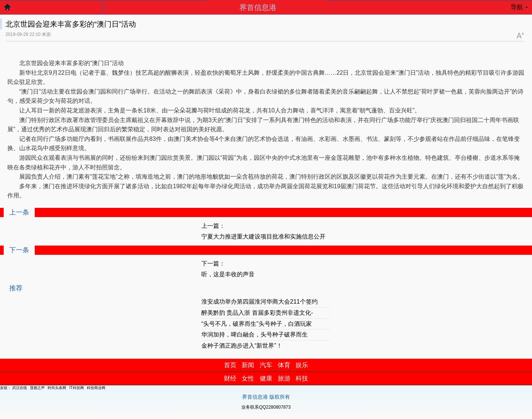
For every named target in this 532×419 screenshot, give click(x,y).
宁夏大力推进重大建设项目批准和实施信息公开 (263, 236)
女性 (248, 379)
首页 (230, 365)
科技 (302, 379)
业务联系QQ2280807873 (266, 407)
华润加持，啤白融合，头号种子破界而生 (255, 334)
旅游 (284, 379)
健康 (266, 379)
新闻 (248, 365)
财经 (230, 379)
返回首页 (11, 9)
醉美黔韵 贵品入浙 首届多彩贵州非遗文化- (257, 313)
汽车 (266, 365)
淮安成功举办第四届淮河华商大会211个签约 (260, 302)
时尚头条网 (57, 388)
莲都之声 (37, 388)
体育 (284, 365)
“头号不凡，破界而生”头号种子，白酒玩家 (257, 324)
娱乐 (302, 365)
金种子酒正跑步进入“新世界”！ (242, 346)
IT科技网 (77, 388)
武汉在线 (20, 388)
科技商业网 (96, 388)
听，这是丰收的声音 (228, 274)
